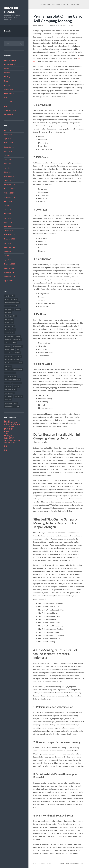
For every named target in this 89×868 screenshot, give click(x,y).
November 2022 (10, 239)
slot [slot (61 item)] (18, 349)
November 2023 (10, 189)
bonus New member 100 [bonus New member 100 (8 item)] (12, 303)
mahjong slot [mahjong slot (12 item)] (9, 323)
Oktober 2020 (9, 272)
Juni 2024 (8, 160)
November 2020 (10, 268)
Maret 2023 (8, 222)
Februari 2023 (9, 226)
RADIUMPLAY (9, 93)
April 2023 (8, 218)
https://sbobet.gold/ (11, 423)
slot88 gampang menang (12, 440)
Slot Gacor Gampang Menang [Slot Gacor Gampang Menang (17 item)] (14, 370)
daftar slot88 (9, 439)
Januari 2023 (9, 231)
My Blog (7, 77)
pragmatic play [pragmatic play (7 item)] (10, 336)
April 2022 (8, 243)
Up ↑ (83, 864)
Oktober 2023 (9, 193)
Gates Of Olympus (10, 60)
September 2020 (10, 276)
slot (5, 98)
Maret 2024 (8, 172)
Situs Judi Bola (9, 426)
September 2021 (10, 251)
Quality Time (9, 89)
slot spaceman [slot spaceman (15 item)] (9, 393)
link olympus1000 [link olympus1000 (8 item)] (10, 316)
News (6, 81)
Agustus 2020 (9, 281)
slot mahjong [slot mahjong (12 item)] (9, 383)
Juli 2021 (7, 256)
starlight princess (10, 110)
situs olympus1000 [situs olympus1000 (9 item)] (11, 343)
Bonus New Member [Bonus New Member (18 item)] (11, 299)
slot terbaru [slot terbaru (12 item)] (9, 396)
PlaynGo (7, 85)
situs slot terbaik (10, 442)
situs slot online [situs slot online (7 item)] (10, 349)
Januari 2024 (9, 180)
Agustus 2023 (9, 201)
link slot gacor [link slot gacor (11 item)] (9, 319)
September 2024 (10, 147)
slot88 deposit (9, 437)
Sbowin (7, 433)
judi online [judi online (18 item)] (8, 313)
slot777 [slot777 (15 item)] (8, 353)
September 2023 (10, 197)
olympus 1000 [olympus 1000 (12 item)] (9, 333)
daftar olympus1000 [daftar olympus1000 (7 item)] (11, 306)
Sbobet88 (7, 421)
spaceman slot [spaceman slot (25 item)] (9, 406)
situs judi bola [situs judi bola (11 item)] (17, 339)
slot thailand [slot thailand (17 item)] (18, 396)
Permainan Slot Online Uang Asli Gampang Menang (58, 18)
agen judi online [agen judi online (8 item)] (10, 296)
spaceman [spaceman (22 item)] (8, 400)
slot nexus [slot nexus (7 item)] (18, 383)
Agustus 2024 (9, 151)
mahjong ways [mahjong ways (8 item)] (9, 326)
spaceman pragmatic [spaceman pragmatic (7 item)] (11, 403)
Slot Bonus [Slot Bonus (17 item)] (18, 356)
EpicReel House (12, 10)
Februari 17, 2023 (40, 25)
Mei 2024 (7, 164)
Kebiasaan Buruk (10, 64)
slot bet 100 (8, 102)
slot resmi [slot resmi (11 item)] (17, 386)
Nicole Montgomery (58, 25)
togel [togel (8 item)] (18, 406)
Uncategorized (9, 114)
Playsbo (7, 432)
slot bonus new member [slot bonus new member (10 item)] (12, 360)
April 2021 (8, 260)
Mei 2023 (7, 214)
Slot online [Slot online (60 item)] (8, 386)
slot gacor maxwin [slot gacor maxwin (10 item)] (10, 376)
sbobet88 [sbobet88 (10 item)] (8, 339)
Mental (7, 68)
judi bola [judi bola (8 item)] (18, 309)
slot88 (6, 106)
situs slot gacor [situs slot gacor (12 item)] (17, 346)
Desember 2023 (10, 185)
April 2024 (8, 168)
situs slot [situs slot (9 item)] (8, 346)
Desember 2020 (10, 264)
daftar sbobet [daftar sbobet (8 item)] (9, 309)
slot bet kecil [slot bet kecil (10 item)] (9, 356)
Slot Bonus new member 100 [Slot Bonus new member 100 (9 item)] (13, 363)
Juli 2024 (7, 155)
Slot (6, 446)
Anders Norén (74, 864)
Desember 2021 (10, 247)
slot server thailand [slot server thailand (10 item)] (11, 390)
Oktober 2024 (9, 143)
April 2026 (8, 130)
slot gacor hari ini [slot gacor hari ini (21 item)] (10, 373)
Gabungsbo (8, 435)
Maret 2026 (8, 135)
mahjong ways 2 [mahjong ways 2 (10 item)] (10, 329)
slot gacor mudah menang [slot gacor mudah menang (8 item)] (13, 380)
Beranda (7, 31)
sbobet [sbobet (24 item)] (18, 336)
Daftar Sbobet (9, 428)
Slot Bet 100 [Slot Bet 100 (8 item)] (16, 353)
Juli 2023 (7, 205)
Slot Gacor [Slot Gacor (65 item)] (8, 366)
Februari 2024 (9, 176)
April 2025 (8, 139)
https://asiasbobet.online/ (13, 424)
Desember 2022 (10, 235)
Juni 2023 (8, 210)
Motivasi (7, 73)
